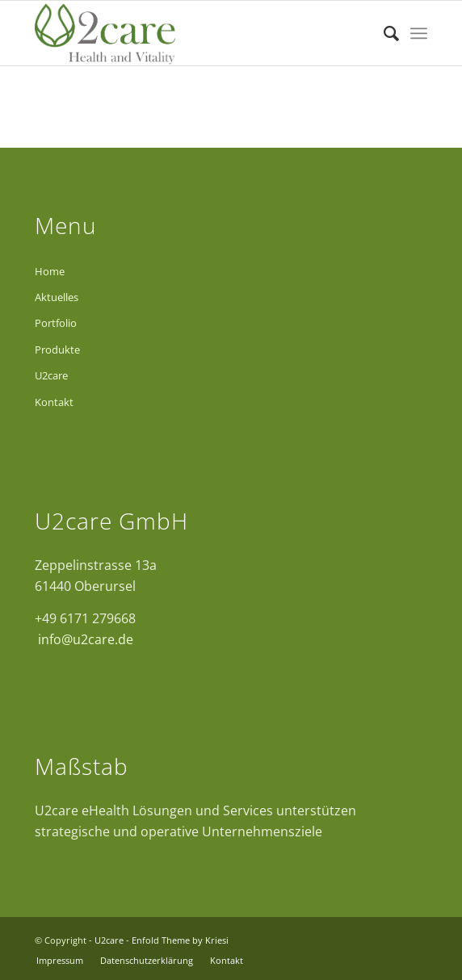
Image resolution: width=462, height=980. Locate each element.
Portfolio (56, 323)
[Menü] (419, 33)
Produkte (57, 350)
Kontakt (54, 402)
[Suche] (383, 33)
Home (50, 271)
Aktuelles (57, 297)
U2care (51, 375)
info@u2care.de (84, 639)
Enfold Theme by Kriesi (180, 940)
